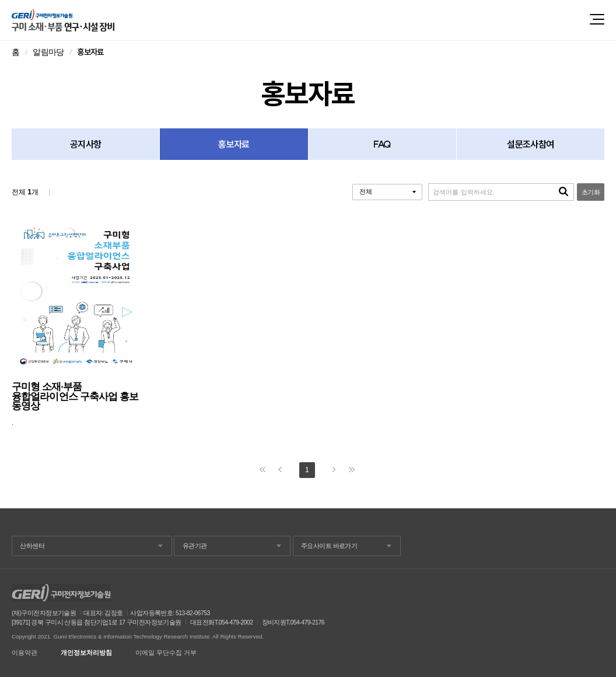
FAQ (382, 144)
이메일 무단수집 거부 (166, 653)
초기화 (591, 192)
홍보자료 (234, 144)
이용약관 (24, 653)
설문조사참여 (530, 144)
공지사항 (85, 144)
